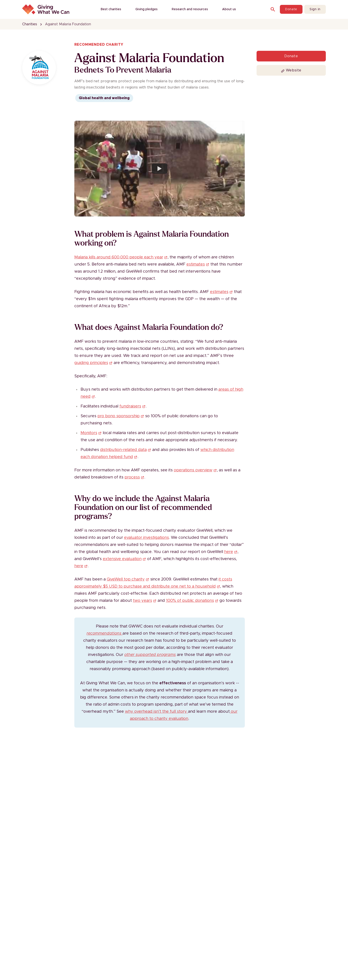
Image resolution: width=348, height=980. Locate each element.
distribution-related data (126, 450)
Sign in (315, 9)
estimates (198, 264)
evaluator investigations (146, 538)
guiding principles (93, 363)
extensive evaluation (124, 559)
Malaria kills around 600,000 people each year (121, 257)
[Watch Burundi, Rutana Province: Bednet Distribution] (160, 169)
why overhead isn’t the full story (156, 712)
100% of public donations (192, 601)
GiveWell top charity (128, 579)
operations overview (195, 470)
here (231, 552)
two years (145, 601)
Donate (291, 9)
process (134, 477)
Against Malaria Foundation (68, 24)
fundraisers (132, 406)
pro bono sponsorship (121, 416)
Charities (30, 24)
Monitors (91, 433)
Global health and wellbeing (104, 98)
